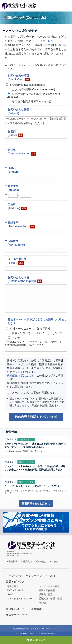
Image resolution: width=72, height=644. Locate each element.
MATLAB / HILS (15, 590)
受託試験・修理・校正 (50, 599)
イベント (51, 576)
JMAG (10, 595)
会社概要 (13, 562)
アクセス (56, 562)
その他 (42, 603)
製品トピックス (15, 582)
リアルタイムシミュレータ (20, 600)
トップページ (14, 576)
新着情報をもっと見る (35, 503)
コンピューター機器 (49, 586)
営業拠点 (27, 562)
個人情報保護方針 (21, 629)
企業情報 (36, 609)
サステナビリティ (17, 615)
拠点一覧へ (46, 41)
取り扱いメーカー (17, 609)
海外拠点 (42, 562)
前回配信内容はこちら (20, 375)
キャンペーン (34, 576)
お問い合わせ (36, 640)
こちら (23, 405)
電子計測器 (13, 586)
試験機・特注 (46, 595)
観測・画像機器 (47, 590)
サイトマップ (52, 629)
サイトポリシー (37, 629)
